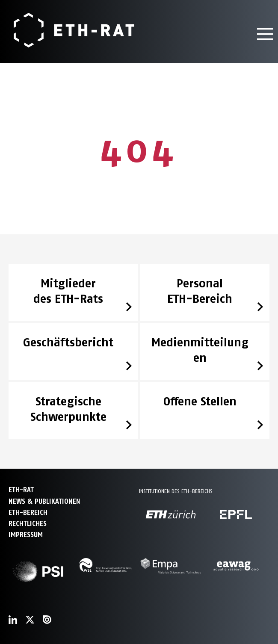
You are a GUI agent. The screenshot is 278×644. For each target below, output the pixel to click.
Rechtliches (28, 524)
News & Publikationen (44, 501)
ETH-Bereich (28, 513)
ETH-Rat (21, 490)
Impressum (26, 535)
